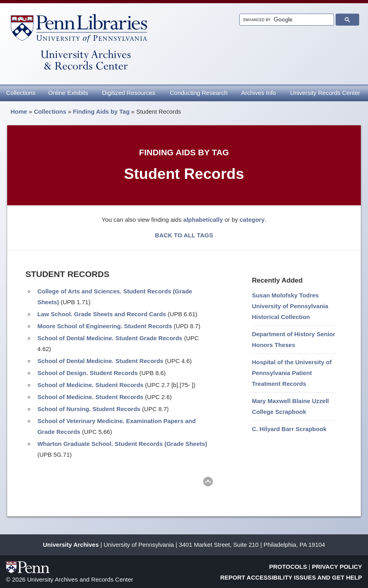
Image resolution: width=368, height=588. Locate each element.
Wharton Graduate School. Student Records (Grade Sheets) (122, 444)
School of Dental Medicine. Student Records (100, 361)
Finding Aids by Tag (101, 111)
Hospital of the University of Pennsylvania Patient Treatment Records (292, 373)
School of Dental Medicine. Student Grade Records (110, 338)
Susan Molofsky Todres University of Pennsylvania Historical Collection (290, 306)
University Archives (71, 545)
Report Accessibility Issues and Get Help (291, 577)
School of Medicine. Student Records (90, 385)
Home (19, 111)
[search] (286, 20)
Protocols (288, 567)
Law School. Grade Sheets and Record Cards (102, 314)
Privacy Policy (337, 567)
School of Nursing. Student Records (89, 409)
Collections (21, 93)
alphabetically (203, 220)
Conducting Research (198, 93)
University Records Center (325, 93)
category (252, 220)
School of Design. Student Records (87, 373)
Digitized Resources (129, 93)
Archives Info (259, 93)
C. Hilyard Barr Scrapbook (289, 429)
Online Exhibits (68, 93)
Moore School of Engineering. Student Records (105, 326)
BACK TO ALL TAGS (184, 235)
